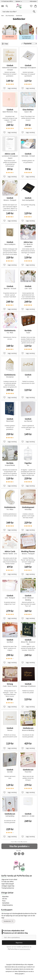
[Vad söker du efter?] (19, 12)
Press (4, 901)
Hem (2, 16)
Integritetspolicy (7, 905)
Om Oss (5, 899)
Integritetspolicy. (25, 949)
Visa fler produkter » (19, 846)
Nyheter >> (19, 1)
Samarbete (6, 903)
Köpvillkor (5, 897)
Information (33, 1)
